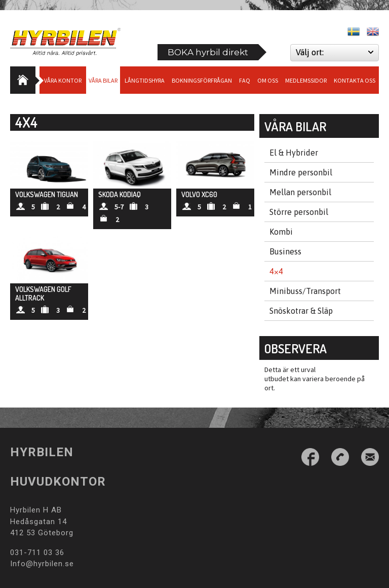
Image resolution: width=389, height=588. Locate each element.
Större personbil (299, 212)
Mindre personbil (301, 172)
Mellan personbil (300, 192)
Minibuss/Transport (305, 291)
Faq (245, 80)
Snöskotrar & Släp (301, 311)
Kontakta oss (355, 80)
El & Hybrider (294, 153)
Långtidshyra (145, 80)
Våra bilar (103, 80)
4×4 (276, 271)
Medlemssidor (306, 80)
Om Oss (268, 80)
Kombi (281, 232)
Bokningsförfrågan (202, 80)
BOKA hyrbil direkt (208, 52)
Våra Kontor (63, 80)
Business (285, 251)
